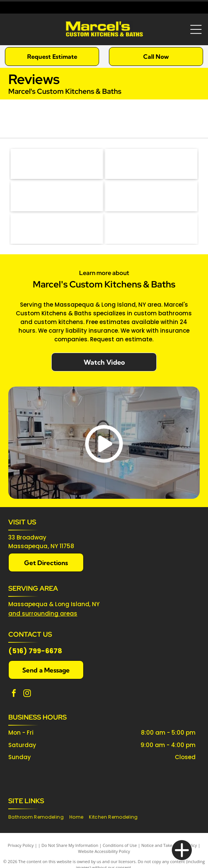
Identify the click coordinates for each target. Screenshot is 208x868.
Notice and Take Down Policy (169, 845)
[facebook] (14, 694)
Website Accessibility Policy (104, 851)
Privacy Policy (21, 845)
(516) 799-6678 (35, 651)
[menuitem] (39, 817)
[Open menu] (196, 29)
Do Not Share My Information (70, 845)
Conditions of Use (120, 845)
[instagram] (27, 694)
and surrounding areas (43, 614)
